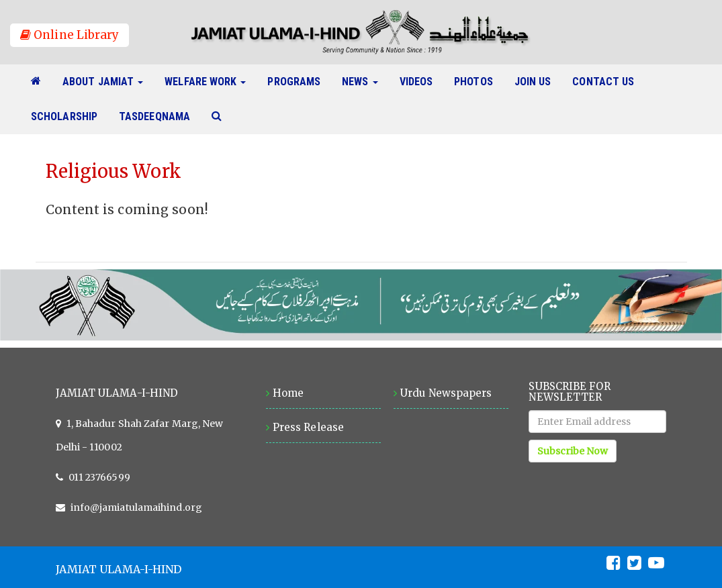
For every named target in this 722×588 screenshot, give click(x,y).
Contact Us (608, 81)
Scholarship (70, 116)
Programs (299, 81)
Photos (479, 81)
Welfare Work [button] (205, 82)
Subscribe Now (573, 451)
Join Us (538, 81)
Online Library (70, 35)
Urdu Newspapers (446, 393)
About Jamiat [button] (103, 82)
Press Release (308, 427)
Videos (422, 81)
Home (288, 393)
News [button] (360, 82)
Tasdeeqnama (160, 116)
